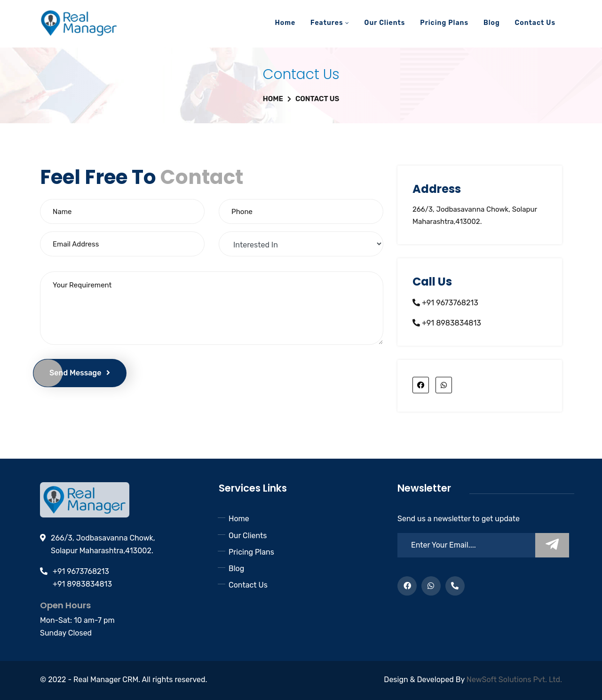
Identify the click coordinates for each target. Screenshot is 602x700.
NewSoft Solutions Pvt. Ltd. (514, 680)
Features (330, 23)
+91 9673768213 (449, 303)
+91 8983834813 (451, 323)
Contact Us (535, 23)
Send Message (80, 373)
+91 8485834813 (455, 589)
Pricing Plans (444, 23)
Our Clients (385, 23)
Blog (492, 23)
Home (285, 23)
